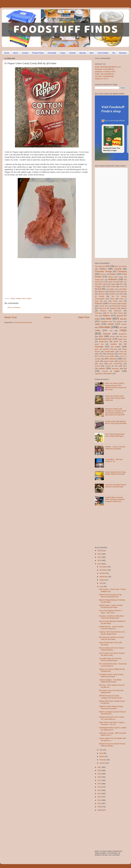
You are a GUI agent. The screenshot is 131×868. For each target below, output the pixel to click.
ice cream (116, 347)
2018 (100, 777)
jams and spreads (102, 349)
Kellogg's (98, 287)
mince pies (123, 354)
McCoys (102, 294)
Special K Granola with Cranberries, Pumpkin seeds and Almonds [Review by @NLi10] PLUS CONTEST (116, 412)
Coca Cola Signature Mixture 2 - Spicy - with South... (111, 612)
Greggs (121, 277)
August (102, 580)
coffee (98, 330)
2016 (100, 784)
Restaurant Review (119, 306)
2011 (100, 800)
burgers (120, 322)
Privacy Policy (38, 53)
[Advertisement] (42, 280)
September (104, 577)
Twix (97, 316)
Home (7, 53)
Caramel (118, 269)
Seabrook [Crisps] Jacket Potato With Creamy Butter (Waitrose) (115, 398)
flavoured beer (105, 339)
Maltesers (113, 292)
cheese (124, 324)
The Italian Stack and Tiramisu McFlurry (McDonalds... (110, 660)
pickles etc (123, 361)
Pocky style (118, 301)
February (103, 760)
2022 (100, 564)
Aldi (107, 266)
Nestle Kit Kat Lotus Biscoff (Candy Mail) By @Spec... (112, 745)
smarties (108, 366)
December (104, 567)
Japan (113, 284)
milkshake (110, 354)
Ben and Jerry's (121, 266)
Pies (106, 301)
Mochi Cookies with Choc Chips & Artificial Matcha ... (112, 649)
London (116, 289)
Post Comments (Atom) (23, 322)
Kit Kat (98, 289)
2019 (100, 774)
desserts (107, 334)
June (101, 586)
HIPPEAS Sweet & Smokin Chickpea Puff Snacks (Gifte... (111, 697)
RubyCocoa (102, 308)
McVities (112, 294)
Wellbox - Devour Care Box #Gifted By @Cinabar (115, 448)
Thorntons (99, 313)
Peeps (122, 299)
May (101, 750)
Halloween (113, 279)
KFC (121, 284)
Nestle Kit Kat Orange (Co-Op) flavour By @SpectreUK (110, 596)
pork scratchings (116, 364)
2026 (100, 551)
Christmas (122, 271)
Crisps (63, 53)
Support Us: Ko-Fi (101, 79)
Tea (114, 53)
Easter (113, 274)
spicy (125, 366)
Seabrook (113, 308)
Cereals (72, 53)
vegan (117, 371)
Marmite (124, 292)
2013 (100, 794)
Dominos (103, 274)
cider (121, 327)
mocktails (102, 356)
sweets (102, 368)
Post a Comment (14, 307)
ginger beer (122, 339)
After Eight (98, 266)
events (112, 336)
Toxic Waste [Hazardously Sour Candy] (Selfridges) (115, 435)
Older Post (84, 317)
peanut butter (109, 361)
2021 (100, 767)
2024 (100, 557)
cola (111, 331)
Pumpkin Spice (104, 306)
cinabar (18, 298)
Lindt (108, 289)
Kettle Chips (111, 287)
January (103, 763)
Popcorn (99, 303)
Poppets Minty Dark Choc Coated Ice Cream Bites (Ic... (112, 718)
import (29, 298)
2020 (100, 770)
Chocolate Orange (103, 271)
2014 (100, 790)
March (102, 756)
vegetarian (99, 374)
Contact (25, 53)
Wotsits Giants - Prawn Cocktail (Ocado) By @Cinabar (111, 606)
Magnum (102, 292)
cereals (111, 324)
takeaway (115, 369)
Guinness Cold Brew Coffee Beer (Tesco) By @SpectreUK (111, 617)
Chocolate (52, 53)
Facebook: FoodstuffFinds (105, 69)
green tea (99, 344)
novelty (98, 359)
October (103, 573)
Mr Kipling (99, 296)
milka (100, 354)
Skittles (124, 308)
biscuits (123, 319)
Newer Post (10, 317)
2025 (100, 554)
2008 (100, 810)
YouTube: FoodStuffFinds (104, 76)
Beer (92, 53)
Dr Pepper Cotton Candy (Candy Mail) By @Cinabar (111, 675)
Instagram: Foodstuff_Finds (105, 72)
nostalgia (122, 356)
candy (13, 298)
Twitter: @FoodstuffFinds (104, 74)
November (104, 570)
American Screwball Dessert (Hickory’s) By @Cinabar (116, 486)
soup (116, 366)
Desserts (123, 53)
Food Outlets (103, 53)
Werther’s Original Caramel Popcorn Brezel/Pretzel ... (113, 713)
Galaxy (111, 277)
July (101, 583)
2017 (100, 780)
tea (125, 368)
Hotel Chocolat (114, 282)
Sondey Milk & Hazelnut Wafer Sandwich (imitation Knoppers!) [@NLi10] (115, 499)
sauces (98, 366)
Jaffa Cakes (103, 284)
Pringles (124, 304)
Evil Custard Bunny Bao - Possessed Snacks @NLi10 (113, 665)
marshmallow (110, 352)
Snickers (103, 311)
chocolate (104, 327)
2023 (100, 560)
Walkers (106, 316)
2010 (100, 803)
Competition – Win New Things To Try (114, 460)
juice (116, 349)
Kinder (122, 287)
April (101, 753)
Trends (120, 313)
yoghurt (109, 374)
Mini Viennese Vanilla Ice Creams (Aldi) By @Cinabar (112, 638)
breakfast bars (106, 322)
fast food (123, 336)
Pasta (112, 299)
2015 (100, 787)
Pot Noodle (112, 304)
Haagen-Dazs (99, 280)
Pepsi (97, 301)
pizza (101, 364)
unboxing (105, 371)
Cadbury (103, 269)
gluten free (118, 342)
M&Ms (124, 289)
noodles (112, 356)
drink (24, 298)
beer (109, 319)
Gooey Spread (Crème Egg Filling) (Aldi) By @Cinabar (115, 473)
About (16, 53)
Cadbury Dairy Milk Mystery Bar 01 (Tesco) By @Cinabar (116, 422)
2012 (100, 797)
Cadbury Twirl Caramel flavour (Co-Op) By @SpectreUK (112, 633)
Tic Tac (110, 313)
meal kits (123, 352)
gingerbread (104, 342)
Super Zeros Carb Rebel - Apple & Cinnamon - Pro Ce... (112, 723)
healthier (114, 344)
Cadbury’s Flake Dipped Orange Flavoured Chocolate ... (111, 707)
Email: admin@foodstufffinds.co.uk (108, 67)
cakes (97, 324)
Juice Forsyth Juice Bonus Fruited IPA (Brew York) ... (112, 654)
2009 (100, 807)
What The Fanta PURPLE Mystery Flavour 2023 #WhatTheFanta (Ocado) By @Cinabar (116, 386)
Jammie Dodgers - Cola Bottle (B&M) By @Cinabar (110, 681)
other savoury (110, 359)
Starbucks (118, 311)
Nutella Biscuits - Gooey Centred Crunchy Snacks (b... (111, 628)
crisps (123, 330)
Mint (121, 294)
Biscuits (83, 53)
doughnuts (123, 334)
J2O (125, 282)
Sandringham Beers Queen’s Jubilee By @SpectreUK (113, 729)
